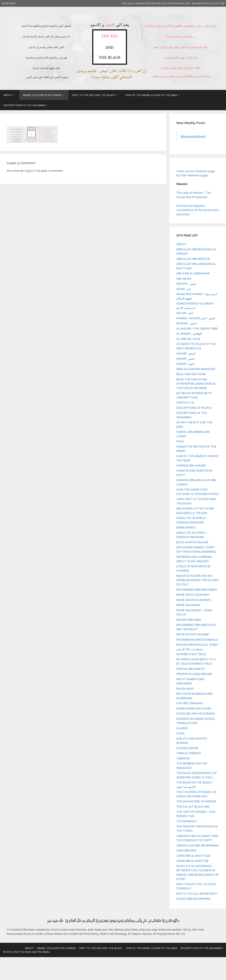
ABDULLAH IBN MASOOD (193, 259)
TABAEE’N (183, 758)
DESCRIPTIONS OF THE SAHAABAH (28, 105)
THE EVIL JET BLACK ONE (193, 807)
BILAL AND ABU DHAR (191, 374)
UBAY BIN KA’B (186, 850)
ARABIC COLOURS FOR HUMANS (46, 95)
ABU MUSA (184, 279)
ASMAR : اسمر (185, 359)
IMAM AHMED (186, 527)
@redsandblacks (193, 136)
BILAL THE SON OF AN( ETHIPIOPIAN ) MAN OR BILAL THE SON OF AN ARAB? (196, 384)
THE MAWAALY (187, 821)
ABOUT (11, 95)
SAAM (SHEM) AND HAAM (194, 708)
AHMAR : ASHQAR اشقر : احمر (196, 318)
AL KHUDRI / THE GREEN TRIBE (197, 329)
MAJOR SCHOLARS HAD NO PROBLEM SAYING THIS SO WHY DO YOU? (198, 580)
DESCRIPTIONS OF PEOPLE (194, 408)
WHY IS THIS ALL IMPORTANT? (197, 894)
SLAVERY (182, 728)
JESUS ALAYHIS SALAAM (192, 542)
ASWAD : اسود (185, 364)
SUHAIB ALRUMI (187, 748)
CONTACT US (185, 402)
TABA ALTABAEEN (189, 753)
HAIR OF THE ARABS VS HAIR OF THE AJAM (155, 95)
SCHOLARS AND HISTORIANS (196, 713)
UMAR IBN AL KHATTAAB (193, 856)
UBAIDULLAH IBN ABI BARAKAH (198, 845)
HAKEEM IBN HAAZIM (191, 465)
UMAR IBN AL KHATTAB (192, 861)
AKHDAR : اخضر (186, 323)
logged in (31, 171)
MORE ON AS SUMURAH (193, 595)
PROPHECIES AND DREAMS (194, 674)
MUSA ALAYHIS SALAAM (193, 634)
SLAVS (180, 733)
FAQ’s (180, 441)
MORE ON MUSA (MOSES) (194, 600)
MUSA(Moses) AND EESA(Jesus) (197, 639)
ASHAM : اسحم (186, 353)
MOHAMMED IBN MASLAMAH (197, 590)
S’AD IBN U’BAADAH (190, 703)
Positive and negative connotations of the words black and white (198, 210)
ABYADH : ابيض (186, 284)
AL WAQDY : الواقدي (189, 334)
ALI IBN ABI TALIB (188, 339)
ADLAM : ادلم (185, 313)
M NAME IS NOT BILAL (191, 654)
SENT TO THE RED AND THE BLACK (97, 95)
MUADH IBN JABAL (189, 620)
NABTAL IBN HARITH (190, 669)
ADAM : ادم (184, 289)
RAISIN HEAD (185, 689)
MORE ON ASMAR (188, 605)
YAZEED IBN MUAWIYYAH (193, 899)
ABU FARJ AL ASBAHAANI (193, 273)
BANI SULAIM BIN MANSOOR (196, 369)
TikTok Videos (9, 3)
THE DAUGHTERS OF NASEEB (196, 801)
